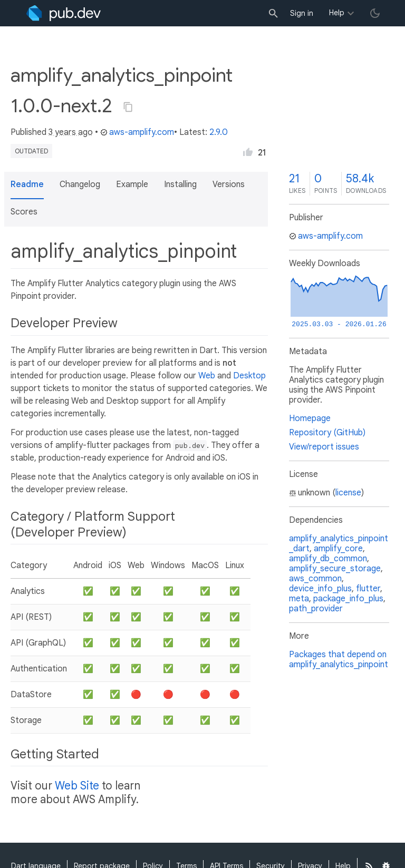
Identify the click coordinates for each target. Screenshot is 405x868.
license (348, 493)
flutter (368, 589)
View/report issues (324, 447)
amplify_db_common (328, 559)
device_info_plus (320, 589)
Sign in (302, 13)
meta (299, 599)
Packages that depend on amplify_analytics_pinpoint (339, 660)
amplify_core (338, 549)
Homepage (310, 418)
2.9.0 (219, 132)
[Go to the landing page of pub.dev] (64, 13)
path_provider (316, 609)
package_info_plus (348, 599)
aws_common (315, 579)
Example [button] (132, 184)
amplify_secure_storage (335, 569)
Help (337, 13)
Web (207, 376)
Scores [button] (24, 212)
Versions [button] (229, 184)
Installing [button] (180, 184)
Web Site (77, 786)
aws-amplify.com (137, 132)
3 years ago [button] (71, 132)
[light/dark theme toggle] (375, 13)
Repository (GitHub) (327, 433)
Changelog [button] (80, 184)
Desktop (249, 376)
